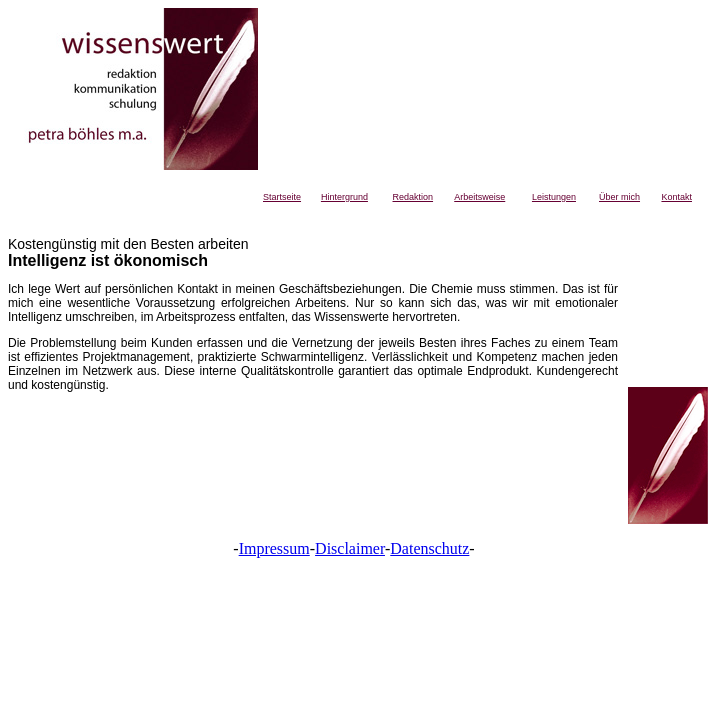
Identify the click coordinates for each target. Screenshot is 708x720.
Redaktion (413, 197)
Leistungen (554, 197)
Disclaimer (350, 548)
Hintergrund (344, 197)
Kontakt (676, 197)
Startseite (282, 197)
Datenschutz (429, 548)
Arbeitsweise (479, 197)
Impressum (274, 548)
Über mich (619, 197)
